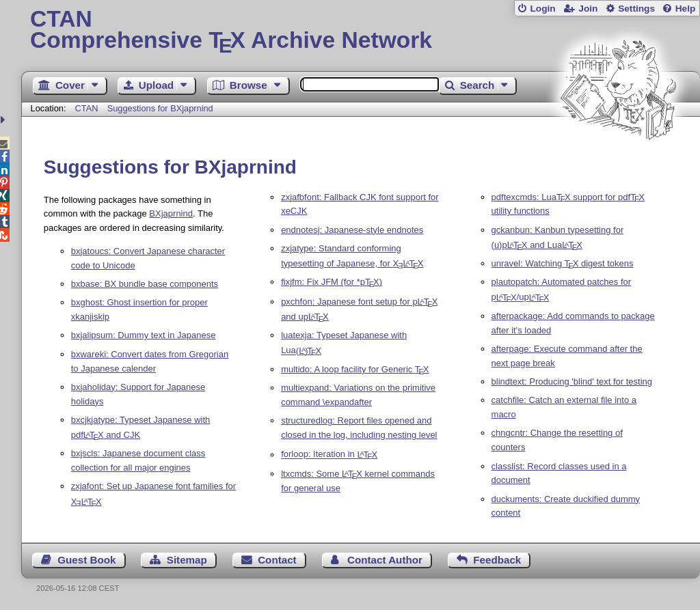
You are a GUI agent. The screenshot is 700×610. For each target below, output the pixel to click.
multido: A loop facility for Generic (355, 369)
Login (542, 9)
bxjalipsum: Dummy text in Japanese (144, 335)
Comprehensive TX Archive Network (361, 31)
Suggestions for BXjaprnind (160, 108)
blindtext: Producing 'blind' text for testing (572, 382)
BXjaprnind (171, 213)
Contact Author (385, 560)
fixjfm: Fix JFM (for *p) (332, 282)
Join (588, 9)
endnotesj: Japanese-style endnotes (352, 230)
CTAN (87, 108)
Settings (636, 9)
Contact (277, 560)
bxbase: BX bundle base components (145, 284)
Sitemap (187, 560)
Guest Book (86, 560)
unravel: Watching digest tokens (563, 263)
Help (686, 9)
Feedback (497, 560)
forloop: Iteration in (329, 455)
